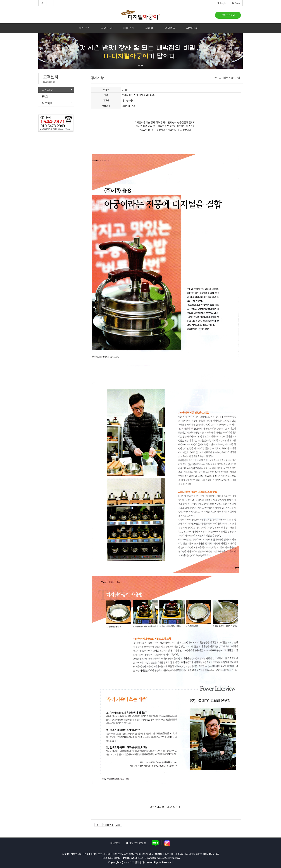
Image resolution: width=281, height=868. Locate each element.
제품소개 (129, 28)
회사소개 (85, 28)
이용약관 (115, 843)
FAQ (45, 96)
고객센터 (170, 28)
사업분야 (107, 28)
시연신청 (192, 28)
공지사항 (47, 90)
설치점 (149, 28)
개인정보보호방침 (136, 843)
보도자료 (47, 103)
